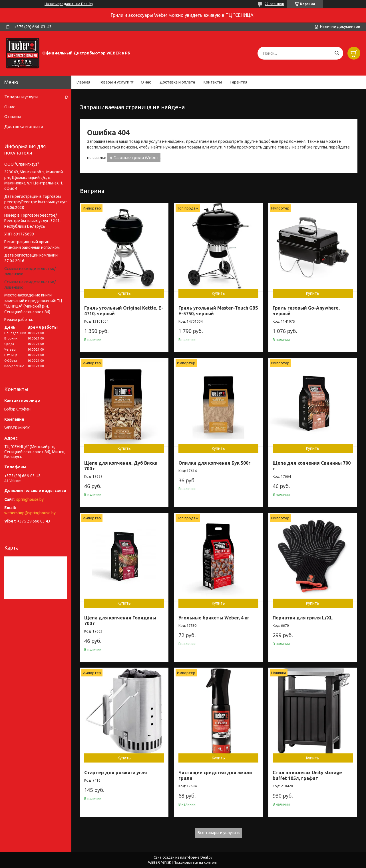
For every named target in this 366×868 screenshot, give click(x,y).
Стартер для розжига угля (116, 773)
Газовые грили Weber (136, 157)
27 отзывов (274, 4)
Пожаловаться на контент (196, 862)
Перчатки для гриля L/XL (303, 618)
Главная (83, 82)
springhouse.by (30, 499)
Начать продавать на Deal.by (69, 4)
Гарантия (239, 82)
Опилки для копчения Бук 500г (215, 463)
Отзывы (13, 116)
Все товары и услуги (217, 833)
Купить (124, 293)
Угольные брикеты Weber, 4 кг (214, 618)
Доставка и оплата (177, 82)
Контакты (213, 82)
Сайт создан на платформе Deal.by (183, 857)
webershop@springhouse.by (30, 513)
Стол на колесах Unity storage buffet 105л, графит (307, 775)
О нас (146, 82)
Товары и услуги (114, 82)
